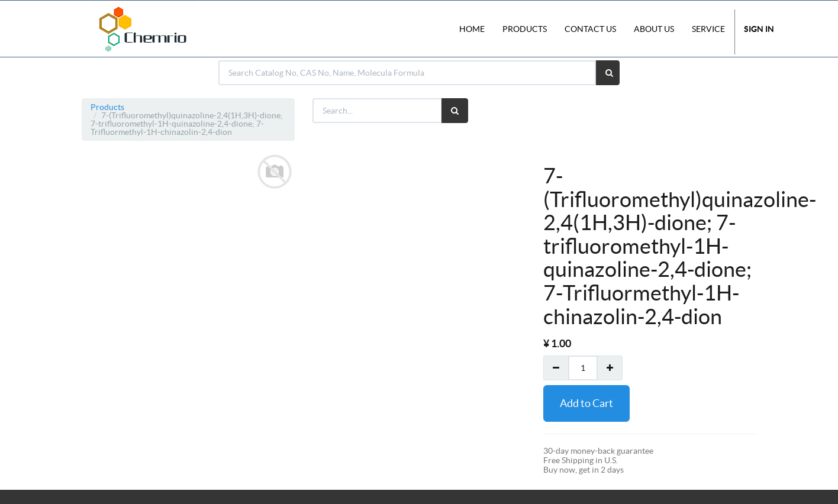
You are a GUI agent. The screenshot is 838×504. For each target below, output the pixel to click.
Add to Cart (586, 403)
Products (107, 107)
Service (708, 29)
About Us (654, 29)
